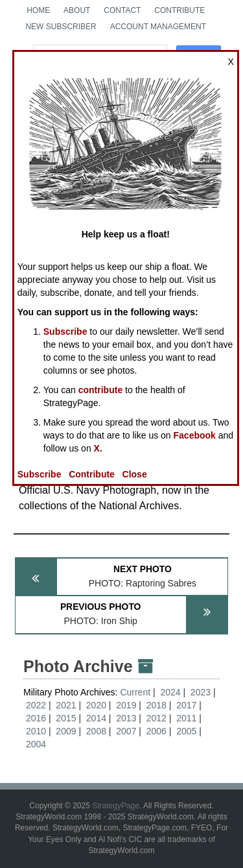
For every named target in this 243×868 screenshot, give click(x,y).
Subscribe (65, 332)
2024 (170, 692)
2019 (126, 705)
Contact (122, 10)
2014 (96, 718)
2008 (96, 731)
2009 (66, 731)
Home (38, 10)
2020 (96, 705)
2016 (36, 718)
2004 (36, 744)
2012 (156, 718)
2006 (156, 731)
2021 (66, 705)
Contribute (179, 10)
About (77, 10)
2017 (186, 705)
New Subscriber (61, 27)
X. (98, 448)
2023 (201, 692)
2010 (36, 731)
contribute (100, 390)
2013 (126, 718)
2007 (126, 731)
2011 (186, 718)
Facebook (195, 435)
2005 (186, 731)
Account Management (158, 27)
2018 (156, 705)
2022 (36, 705)
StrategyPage (116, 806)
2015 (66, 718)
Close (135, 474)
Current (136, 692)
